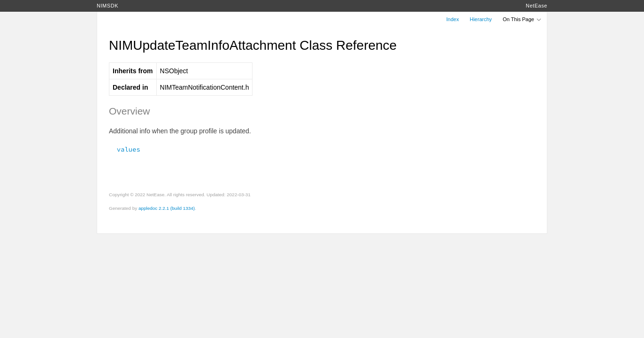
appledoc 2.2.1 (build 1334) (167, 208)
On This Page (522, 19)
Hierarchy (481, 19)
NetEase (537, 6)
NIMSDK (107, 6)
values (125, 149)
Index (453, 19)
